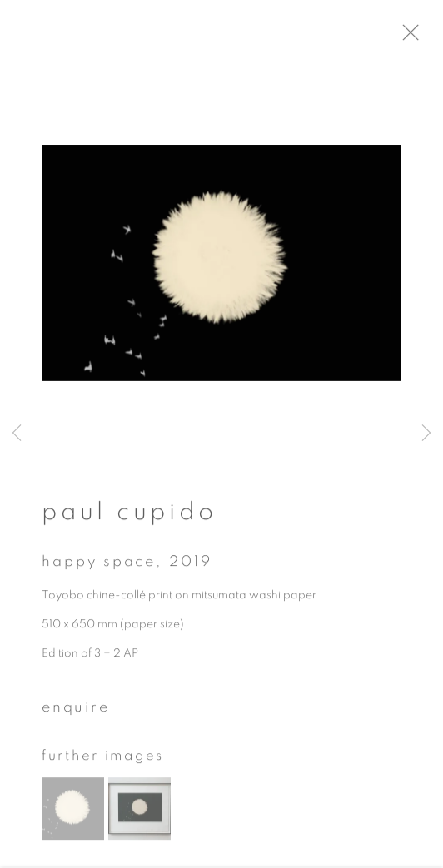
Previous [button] (17, 434)
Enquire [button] (76, 713)
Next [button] (426, 434)
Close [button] (422, 37)
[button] (73, 813)
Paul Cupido (129, 517)
